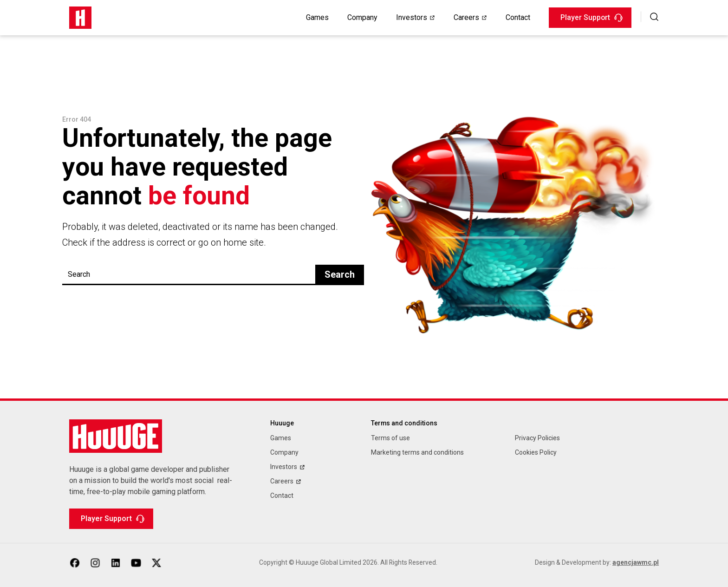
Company (362, 17)
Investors (412, 17)
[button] (654, 16)
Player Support (591, 17)
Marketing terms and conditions (417, 453)
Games (317, 17)
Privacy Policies (537, 438)
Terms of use (390, 438)
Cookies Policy (536, 453)
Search (340, 275)
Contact (518, 17)
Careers (466, 17)
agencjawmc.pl (636, 562)
